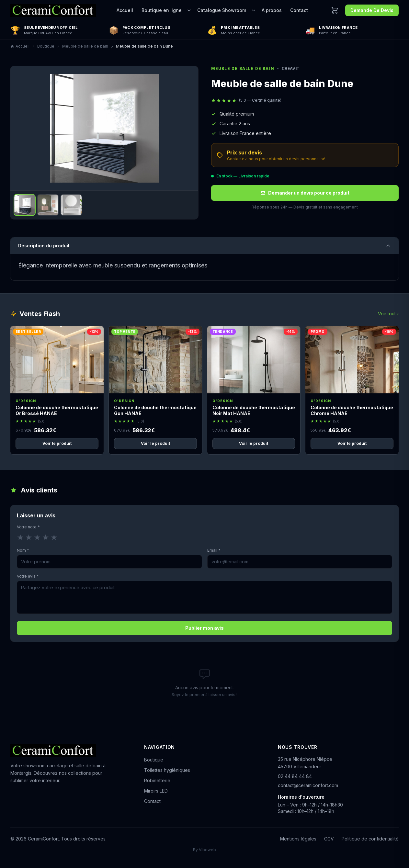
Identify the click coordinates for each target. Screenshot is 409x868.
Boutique (46, 46)
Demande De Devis (372, 10)
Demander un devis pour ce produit (305, 193)
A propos (272, 10)
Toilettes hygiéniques (167, 770)
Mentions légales (298, 839)
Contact (299, 10)
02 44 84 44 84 (295, 776)
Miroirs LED (156, 791)
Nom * (23, 550)
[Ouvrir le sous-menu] (189, 10)
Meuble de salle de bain (85, 46)
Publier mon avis (204, 628)
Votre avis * (28, 576)
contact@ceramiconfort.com (308, 785)
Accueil (125, 10)
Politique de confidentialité (370, 839)
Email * (214, 550)
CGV (329, 839)
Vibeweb (207, 850)
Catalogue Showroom (222, 10)
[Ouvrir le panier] (335, 10)
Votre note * (28, 527)
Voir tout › (388, 314)
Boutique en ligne (162, 10)
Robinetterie (157, 780)
